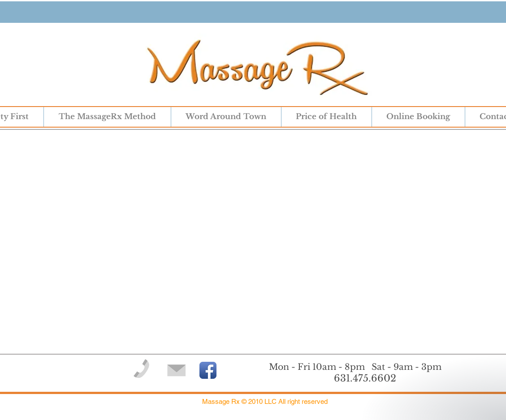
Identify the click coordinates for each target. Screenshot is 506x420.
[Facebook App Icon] (208, 370)
